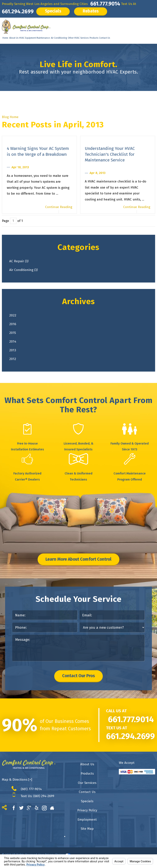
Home (5, 38)
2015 (13, 333)
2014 (13, 342)
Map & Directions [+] (17, 780)
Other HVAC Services (78, 38)
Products (94, 38)
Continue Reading (59, 207)
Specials (53, 11)
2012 (13, 359)
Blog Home (10, 117)
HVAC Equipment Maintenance (34, 38)
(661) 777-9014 (31, 789)
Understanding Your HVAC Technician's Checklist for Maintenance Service (110, 154)
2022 (13, 315)
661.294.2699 (18, 12)
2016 (13, 324)
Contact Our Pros (78, 676)
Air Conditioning (59, 38)
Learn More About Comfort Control (78, 559)
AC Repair (19, 261)
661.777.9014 (105, 4)
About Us (14, 38)
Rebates (91, 11)
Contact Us (104, 38)
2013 (13, 350)
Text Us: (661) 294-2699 (37, 796)
